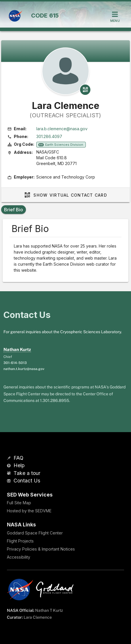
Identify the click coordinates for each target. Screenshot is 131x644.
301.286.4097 (49, 136)
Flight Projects (20, 541)
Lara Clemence (38, 617)
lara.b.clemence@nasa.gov (62, 129)
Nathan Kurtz (17, 349)
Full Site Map (19, 503)
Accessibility (19, 557)
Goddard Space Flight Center (35, 533)
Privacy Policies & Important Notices (41, 549)
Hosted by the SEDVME (29, 511)
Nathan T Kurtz (49, 610)
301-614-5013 (15, 363)
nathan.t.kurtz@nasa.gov (24, 369)
